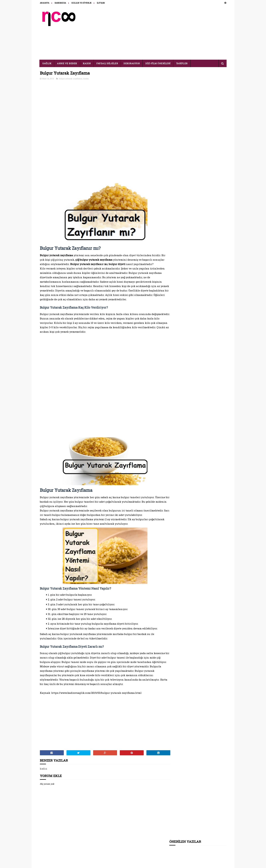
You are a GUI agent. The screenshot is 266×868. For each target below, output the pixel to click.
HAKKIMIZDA (60, 3)
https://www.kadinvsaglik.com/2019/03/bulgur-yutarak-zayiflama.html (96, 710)
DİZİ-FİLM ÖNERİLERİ (158, 63)
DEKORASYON (132, 63)
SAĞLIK (47, 63)
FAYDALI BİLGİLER (107, 63)
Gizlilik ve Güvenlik (82, 3)
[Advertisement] (165, 33)
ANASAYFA (45, 3)
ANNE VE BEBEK (67, 63)
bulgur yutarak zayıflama (71, 79)
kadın (86, 79)
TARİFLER (182, 63)
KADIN (87, 63)
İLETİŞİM (101, 3)
